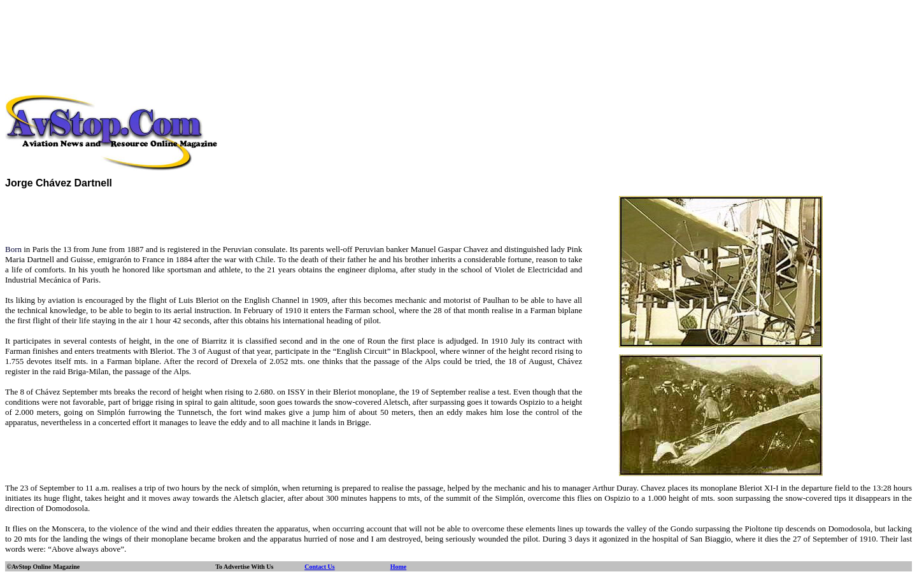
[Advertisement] (458, 34)
